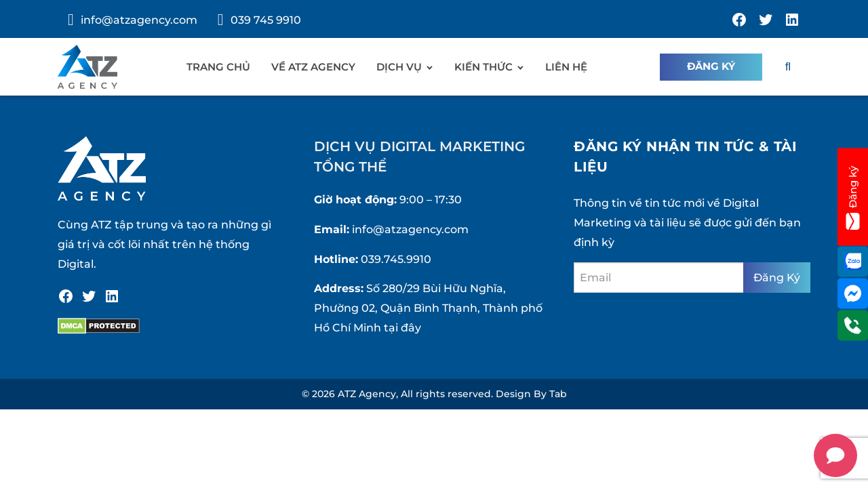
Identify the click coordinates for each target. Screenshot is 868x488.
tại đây (402, 328)
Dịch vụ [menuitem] (399, 67)
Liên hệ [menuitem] (566, 67)
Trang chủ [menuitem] (218, 67)
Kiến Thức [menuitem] (484, 67)
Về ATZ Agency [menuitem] (313, 67)
